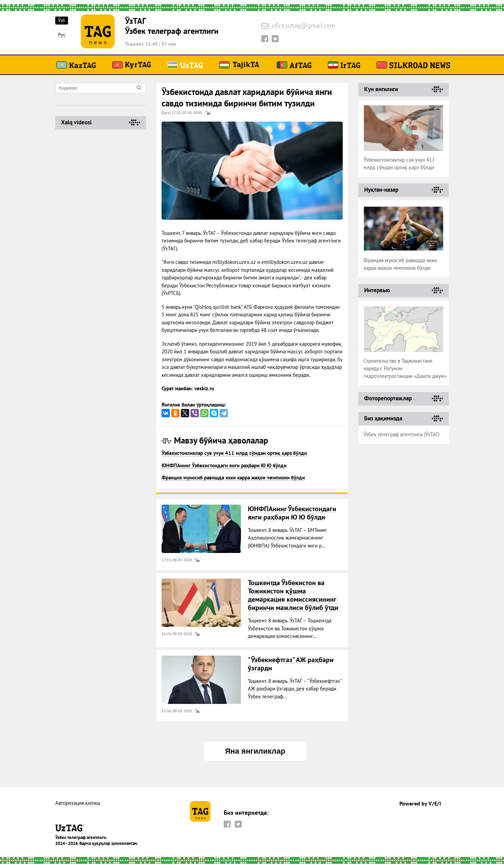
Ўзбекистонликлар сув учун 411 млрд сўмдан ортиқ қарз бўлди (234, 453)
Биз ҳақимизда (383, 418)
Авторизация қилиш (78, 803)
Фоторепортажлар (388, 398)
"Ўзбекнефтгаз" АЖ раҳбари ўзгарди (291, 664)
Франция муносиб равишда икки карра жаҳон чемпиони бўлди (233, 478)
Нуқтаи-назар (381, 190)
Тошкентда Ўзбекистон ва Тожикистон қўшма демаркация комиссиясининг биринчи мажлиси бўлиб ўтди (293, 595)
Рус (62, 35)
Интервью (377, 290)
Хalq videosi (76, 122)
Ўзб (62, 20)
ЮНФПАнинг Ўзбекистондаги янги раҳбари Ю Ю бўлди (224, 465)
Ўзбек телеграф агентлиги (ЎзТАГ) (401, 434)
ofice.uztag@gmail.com (303, 26)
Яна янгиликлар (255, 751)
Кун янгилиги (381, 89)
